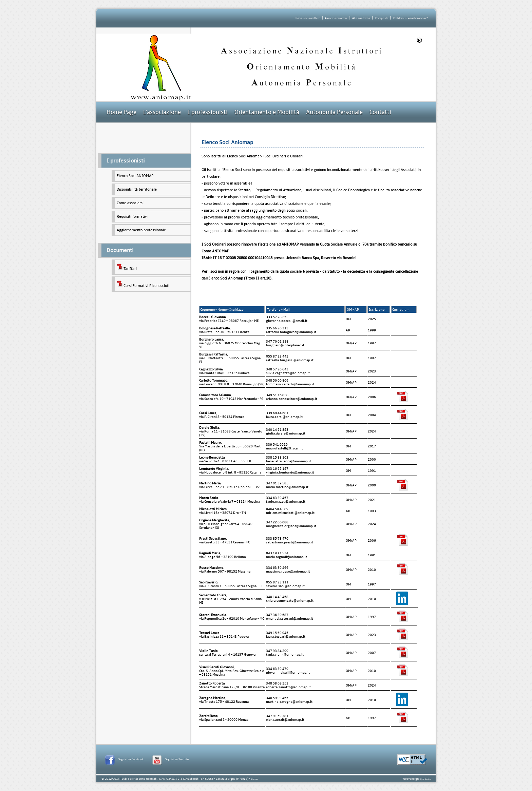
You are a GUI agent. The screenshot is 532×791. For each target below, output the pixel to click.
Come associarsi (130, 203)
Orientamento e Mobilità (267, 112)
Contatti (380, 112)
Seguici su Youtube (177, 759)
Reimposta (382, 18)
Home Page (121, 112)
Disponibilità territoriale (137, 189)
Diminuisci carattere (308, 18)
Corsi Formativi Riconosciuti (143, 284)
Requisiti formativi (132, 217)
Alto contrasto (361, 18)
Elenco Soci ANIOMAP (135, 176)
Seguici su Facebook (131, 759)
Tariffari (127, 267)
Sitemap (254, 779)
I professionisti (208, 112)
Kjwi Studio (425, 779)
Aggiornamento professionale (141, 230)
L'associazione (162, 112)
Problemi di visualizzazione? (410, 18)
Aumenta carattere (336, 18)
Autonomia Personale (334, 112)
